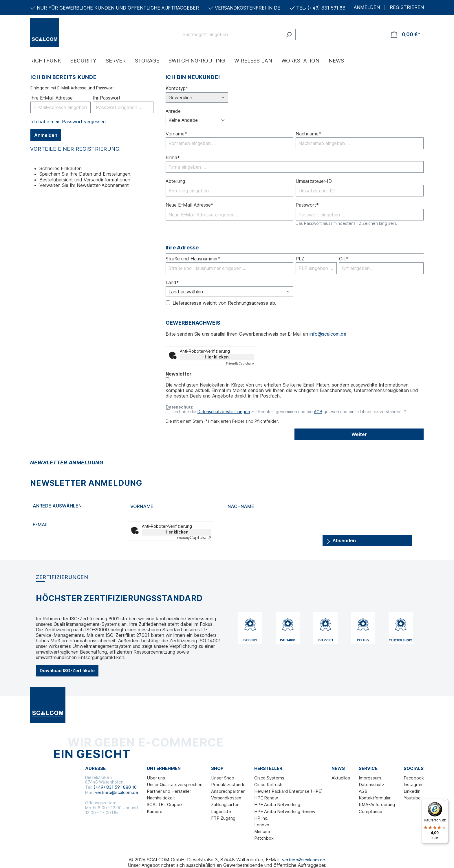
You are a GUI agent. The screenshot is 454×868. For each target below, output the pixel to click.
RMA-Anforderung (377, 804)
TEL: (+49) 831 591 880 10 (325, 8)
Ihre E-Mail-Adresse (52, 98)
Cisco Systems (269, 778)
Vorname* (176, 134)
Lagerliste (221, 811)
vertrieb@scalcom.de (117, 792)
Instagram (414, 785)
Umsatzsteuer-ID (314, 181)
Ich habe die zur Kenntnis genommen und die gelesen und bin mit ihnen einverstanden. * (289, 412)
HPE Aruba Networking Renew (285, 811)
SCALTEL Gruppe (164, 804)
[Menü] (445, 802)
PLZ (300, 259)
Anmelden (46, 135)
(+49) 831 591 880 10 (115, 787)
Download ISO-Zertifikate (67, 671)
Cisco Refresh (268, 785)
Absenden (341, 539)
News (338, 768)
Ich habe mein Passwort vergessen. (69, 122)
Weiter (359, 434)
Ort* (344, 259)
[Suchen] (289, 34)
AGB (318, 412)
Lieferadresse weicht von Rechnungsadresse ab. (224, 303)
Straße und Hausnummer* (193, 259)
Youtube (412, 798)
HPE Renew (266, 798)
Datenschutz (371, 785)
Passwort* (307, 205)
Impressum (370, 778)
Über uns (156, 778)
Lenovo (262, 825)
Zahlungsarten (225, 804)
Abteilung (175, 181)
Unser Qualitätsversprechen (175, 785)
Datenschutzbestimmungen (224, 412)
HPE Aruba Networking (277, 804)
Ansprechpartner (228, 791)
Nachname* (308, 134)
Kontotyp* (177, 88)
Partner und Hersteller (169, 791)
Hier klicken (217, 357)
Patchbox (264, 838)
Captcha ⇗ (240, 363)
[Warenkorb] (406, 34)
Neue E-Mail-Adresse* (190, 205)
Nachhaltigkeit (161, 798)
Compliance (370, 811)
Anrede (173, 111)
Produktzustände (228, 785)
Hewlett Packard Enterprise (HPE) (289, 791)
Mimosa (262, 831)
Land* (172, 283)
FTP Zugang (223, 818)
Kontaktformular (375, 798)
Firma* (173, 158)
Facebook (414, 778)
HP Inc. (261, 818)
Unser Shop (223, 778)
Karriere (155, 811)
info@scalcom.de (328, 334)
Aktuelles (341, 778)
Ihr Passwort (107, 98)
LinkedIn (412, 791)
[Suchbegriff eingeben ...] (231, 34)
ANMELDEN (367, 7)
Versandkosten (226, 798)
